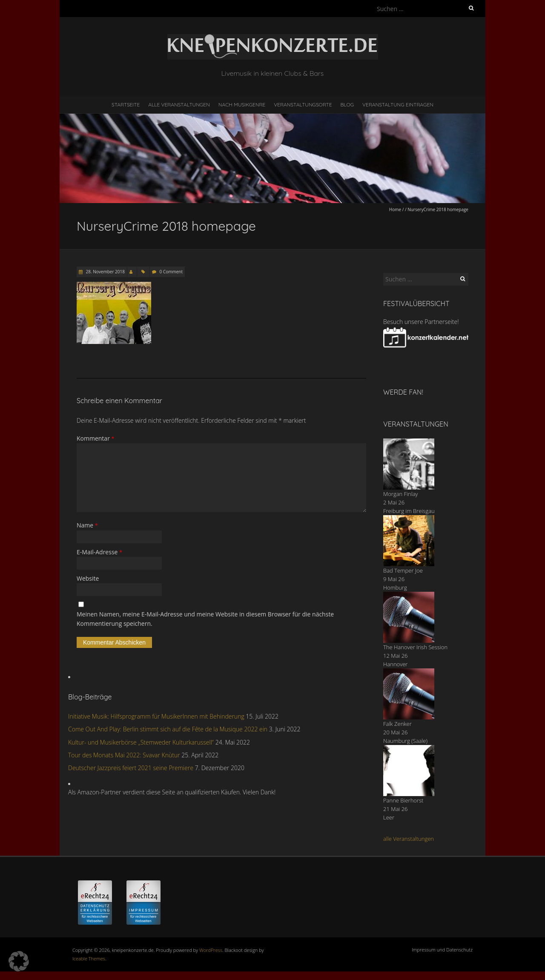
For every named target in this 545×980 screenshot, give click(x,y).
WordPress (211, 950)
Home (395, 209)
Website (88, 578)
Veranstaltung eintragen (398, 105)
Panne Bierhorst (403, 800)
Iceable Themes (89, 959)
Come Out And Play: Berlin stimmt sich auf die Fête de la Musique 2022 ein (168, 729)
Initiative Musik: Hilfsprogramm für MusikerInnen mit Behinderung (156, 716)
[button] (19, 961)
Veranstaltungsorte (303, 105)
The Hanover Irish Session (415, 647)
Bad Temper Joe (403, 570)
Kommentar (96, 438)
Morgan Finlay (401, 494)
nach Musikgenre (242, 105)
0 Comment (171, 272)
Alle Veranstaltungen (179, 105)
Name (87, 525)
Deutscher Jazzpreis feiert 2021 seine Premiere (131, 768)
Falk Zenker (397, 724)
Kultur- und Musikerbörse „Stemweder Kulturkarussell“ (141, 742)
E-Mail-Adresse (99, 552)
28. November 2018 (105, 272)
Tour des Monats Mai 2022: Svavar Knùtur (124, 755)
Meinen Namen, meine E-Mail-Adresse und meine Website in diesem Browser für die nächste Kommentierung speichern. (205, 619)
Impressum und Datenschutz (442, 950)
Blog (347, 105)
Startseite (126, 105)
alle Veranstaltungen (409, 839)
